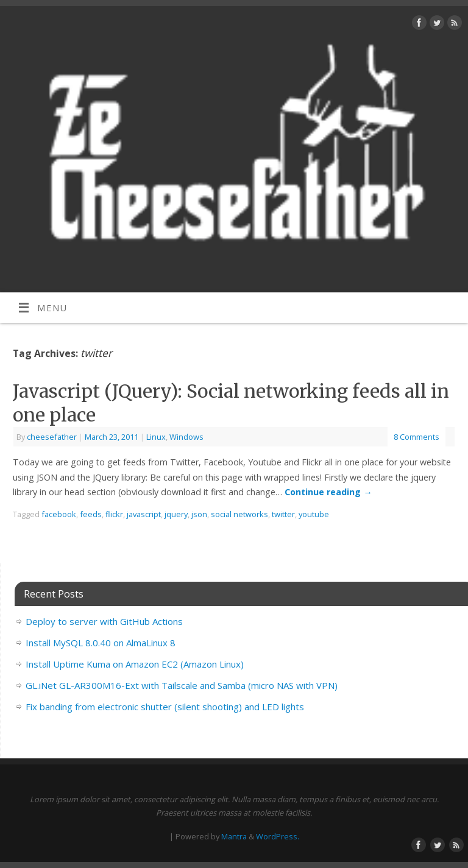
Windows (186, 437)
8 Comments (417, 437)
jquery (176, 514)
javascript (144, 514)
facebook (59, 514)
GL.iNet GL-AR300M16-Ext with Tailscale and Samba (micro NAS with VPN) (182, 685)
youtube (314, 514)
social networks (239, 514)
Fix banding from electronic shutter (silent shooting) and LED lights (165, 707)
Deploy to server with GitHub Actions (104, 621)
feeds (91, 514)
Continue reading (328, 492)
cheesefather (52, 437)
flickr (114, 514)
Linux (156, 437)
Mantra (234, 836)
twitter (283, 514)
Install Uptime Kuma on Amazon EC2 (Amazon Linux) (135, 664)
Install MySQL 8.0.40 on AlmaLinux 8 (101, 643)
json (199, 514)
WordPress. (278, 836)
